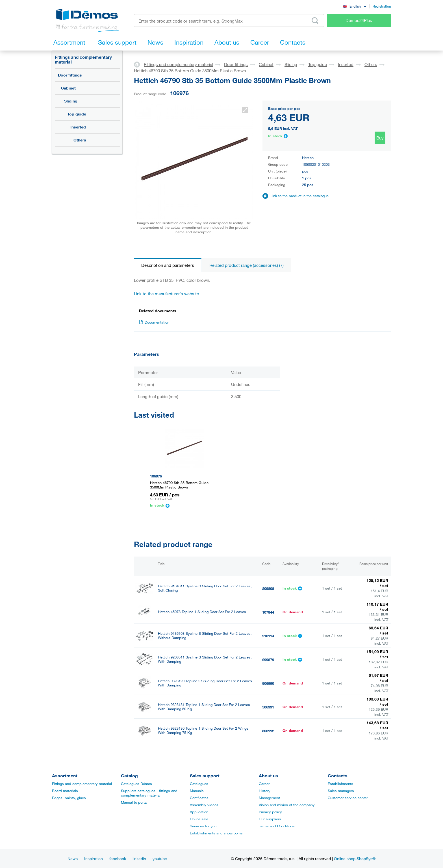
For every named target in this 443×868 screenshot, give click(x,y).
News (73, 859)
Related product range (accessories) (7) (247, 265)
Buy (380, 138)
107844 (268, 612)
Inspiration (94, 859)
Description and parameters (168, 265)
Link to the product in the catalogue (299, 196)
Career (264, 784)
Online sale (199, 819)
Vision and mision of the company (287, 805)
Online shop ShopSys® (355, 859)
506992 (268, 731)
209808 (268, 588)
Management (269, 798)
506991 (268, 707)
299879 (268, 660)
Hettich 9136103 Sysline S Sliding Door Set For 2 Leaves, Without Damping (205, 636)
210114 (268, 636)
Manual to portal (134, 802)
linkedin (139, 859)
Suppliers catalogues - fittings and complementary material (149, 793)
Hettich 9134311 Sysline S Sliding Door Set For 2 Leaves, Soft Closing (205, 588)
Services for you (203, 826)
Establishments (340, 784)
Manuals (197, 791)
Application (199, 812)
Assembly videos (204, 805)
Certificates (199, 798)
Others (80, 140)
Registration (382, 6)
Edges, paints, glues (69, 798)
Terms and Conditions (277, 826)
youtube (160, 859)
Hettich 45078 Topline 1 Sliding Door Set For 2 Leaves (202, 612)
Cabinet (68, 88)
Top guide (77, 114)
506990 (268, 683)
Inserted (78, 127)
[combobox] (355, 6)
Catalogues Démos (136, 784)
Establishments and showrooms (216, 833)
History (265, 791)
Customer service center (348, 798)
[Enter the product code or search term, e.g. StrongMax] (229, 20)
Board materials (65, 791)
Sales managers (341, 791)
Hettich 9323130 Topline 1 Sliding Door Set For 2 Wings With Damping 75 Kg (203, 730)
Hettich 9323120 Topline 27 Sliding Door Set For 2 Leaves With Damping (205, 683)
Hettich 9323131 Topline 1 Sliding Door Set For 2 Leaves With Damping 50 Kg (204, 707)
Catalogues (199, 784)
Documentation (154, 322)
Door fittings (70, 75)
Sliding (71, 101)
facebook (118, 859)
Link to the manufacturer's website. (167, 294)
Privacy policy (270, 812)
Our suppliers (270, 819)
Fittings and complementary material (83, 59)
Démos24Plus (359, 20)
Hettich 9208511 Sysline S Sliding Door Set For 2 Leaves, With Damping (205, 659)
